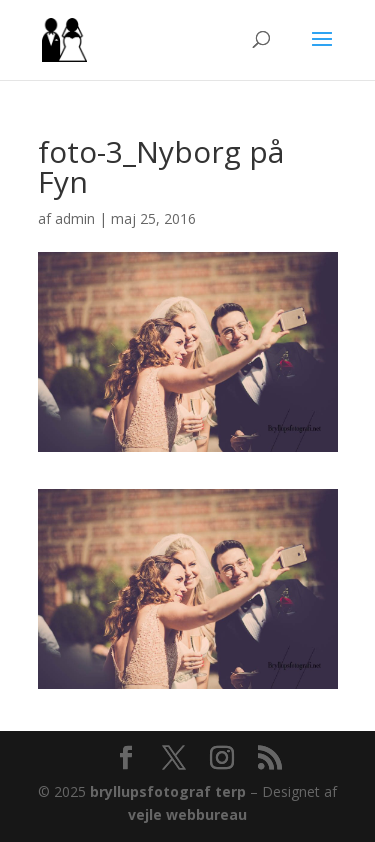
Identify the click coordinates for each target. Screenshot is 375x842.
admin (75, 218)
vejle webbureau (187, 814)
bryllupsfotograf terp (168, 791)
